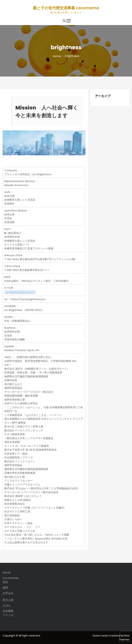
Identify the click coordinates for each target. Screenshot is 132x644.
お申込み (8, 593)
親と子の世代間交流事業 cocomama (66, 8)
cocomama (10, 578)
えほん (7, 605)
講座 (5, 588)
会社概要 (8, 611)
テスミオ (8, 615)
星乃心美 (8, 600)
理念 (5, 582)
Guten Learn (101, 636)
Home (7, 573)
